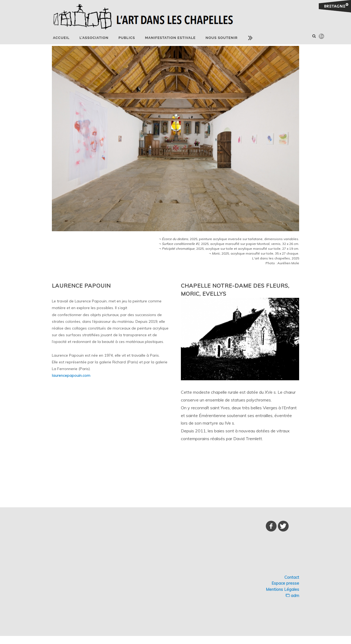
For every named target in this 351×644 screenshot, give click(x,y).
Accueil (61, 38)
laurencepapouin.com (71, 375)
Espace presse (285, 583)
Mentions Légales (282, 589)
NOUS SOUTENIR (222, 38)
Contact (292, 577)
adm (292, 596)
